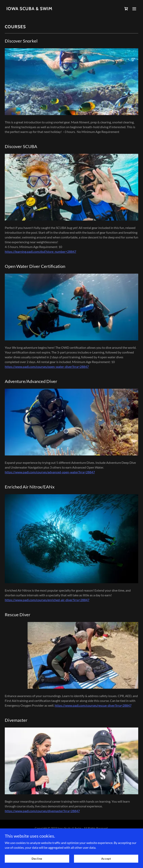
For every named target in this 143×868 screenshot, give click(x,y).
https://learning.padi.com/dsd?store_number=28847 (40, 251)
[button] (134, 9)
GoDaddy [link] (69, 837)
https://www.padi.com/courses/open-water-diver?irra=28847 (47, 367)
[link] (29, 9)
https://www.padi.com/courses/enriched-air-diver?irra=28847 (47, 600)
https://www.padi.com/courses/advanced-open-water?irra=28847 (50, 472)
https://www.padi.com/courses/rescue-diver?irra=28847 (93, 705)
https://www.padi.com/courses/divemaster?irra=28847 (42, 811)
